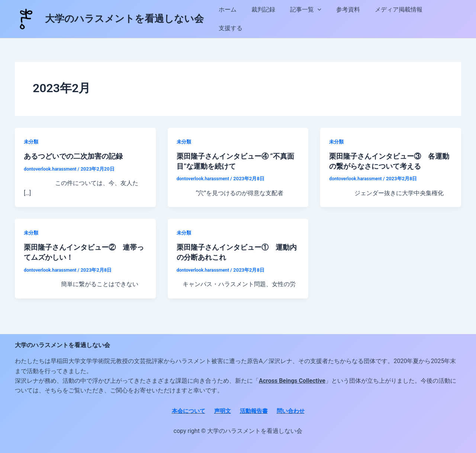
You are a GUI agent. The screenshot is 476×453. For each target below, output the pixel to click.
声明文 (222, 410)
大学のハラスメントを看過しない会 (124, 19)
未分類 (32, 142)
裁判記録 (271, 19)
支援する (445, 19)
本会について (186, 410)
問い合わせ (293, 410)
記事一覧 (311, 19)
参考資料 (350, 19)
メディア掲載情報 (398, 19)
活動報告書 (254, 410)
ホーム (238, 19)
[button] (322, 19)
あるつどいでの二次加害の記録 (76, 156)
